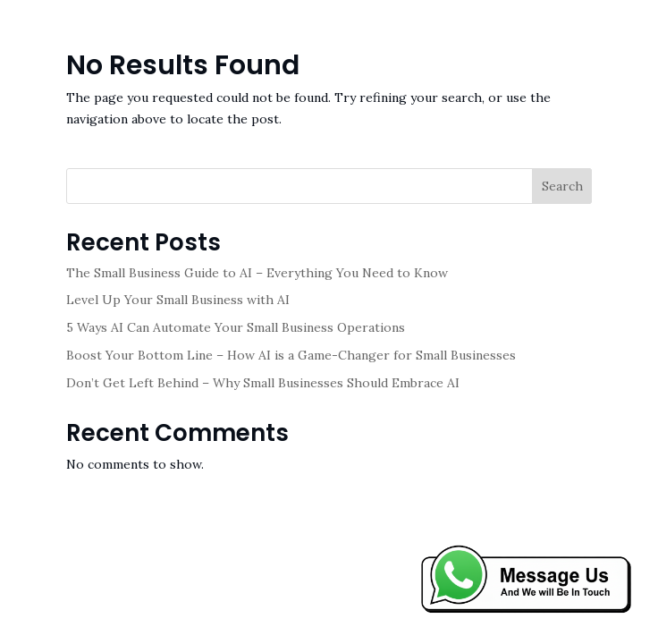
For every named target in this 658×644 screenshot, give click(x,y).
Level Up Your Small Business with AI (178, 300)
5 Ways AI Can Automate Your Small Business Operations (236, 327)
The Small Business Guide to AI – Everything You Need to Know (257, 273)
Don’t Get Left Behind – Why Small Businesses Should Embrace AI (263, 383)
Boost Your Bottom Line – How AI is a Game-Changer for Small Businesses (291, 355)
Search (562, 186)
